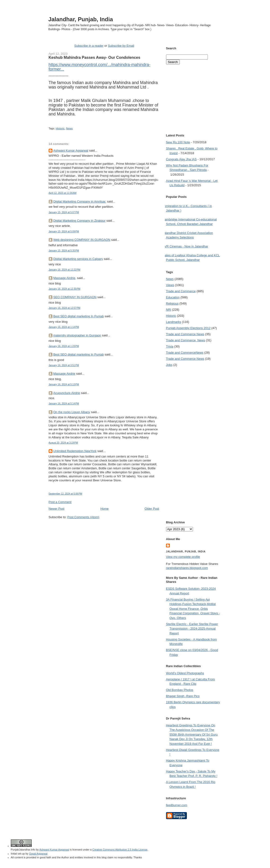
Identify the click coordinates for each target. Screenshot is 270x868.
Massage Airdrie (64, 374)
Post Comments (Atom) (83, 517)
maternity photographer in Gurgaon (77, 335)
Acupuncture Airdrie (67, 393)
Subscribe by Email (121, 46)
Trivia (170, 346)
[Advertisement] (104, 528)
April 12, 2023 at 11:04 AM (63, 193)
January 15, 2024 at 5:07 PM (64, 212)
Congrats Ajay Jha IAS (181, 159)
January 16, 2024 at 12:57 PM (64, 308)
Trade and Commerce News (185, 353)
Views (170, 285)
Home (105, 509)
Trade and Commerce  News (186, 340)
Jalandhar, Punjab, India (81, 19)
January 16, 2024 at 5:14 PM (64, 404)
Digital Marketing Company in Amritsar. (80, 201)
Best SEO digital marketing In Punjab (79, 316)
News (69, 128)
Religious (172, 303)
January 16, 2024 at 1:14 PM (64, 327)
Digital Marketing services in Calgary (78, 259)
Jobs (169, 365)
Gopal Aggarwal (38, 854)
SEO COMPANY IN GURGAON (75, 297)
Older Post (152, 509)
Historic (60, 128)
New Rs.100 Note (178, 142)
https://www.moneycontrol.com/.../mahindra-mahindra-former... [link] (100, 67)
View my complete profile (183, 557)
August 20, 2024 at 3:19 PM (63, 443)
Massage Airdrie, (65, 278)
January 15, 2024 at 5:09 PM (64, 231)
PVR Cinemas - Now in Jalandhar (185, 246)
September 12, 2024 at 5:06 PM (65, 494)
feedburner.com (177, 805)
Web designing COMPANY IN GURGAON (82, 240)
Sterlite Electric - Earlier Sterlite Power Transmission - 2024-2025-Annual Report (192, 629)
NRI (169, 310)
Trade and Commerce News (185, 334)
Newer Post (57, 509)
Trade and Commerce (181, 291)
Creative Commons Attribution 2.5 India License (120, 850)
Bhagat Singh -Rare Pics (183, 696)
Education (173, 297)
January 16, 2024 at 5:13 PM (64, 384)
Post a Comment (60, 502)
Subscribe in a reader (89, 46)
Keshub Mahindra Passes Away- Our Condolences (94, 57)
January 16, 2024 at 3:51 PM (64, 365)
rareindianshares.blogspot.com (187, 568)
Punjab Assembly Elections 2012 (188, 328)
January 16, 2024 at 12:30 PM (64, 289)
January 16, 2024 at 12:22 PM (64, 270)
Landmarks (174, 322)
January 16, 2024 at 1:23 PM (64, 346)
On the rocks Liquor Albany (72, 412)
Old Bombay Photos (180, 690)
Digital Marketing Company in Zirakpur (79, 221)
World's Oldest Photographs (185, 673)
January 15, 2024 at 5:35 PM (64, 251)
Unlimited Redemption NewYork (75, 451)
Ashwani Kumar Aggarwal (71, 150)
